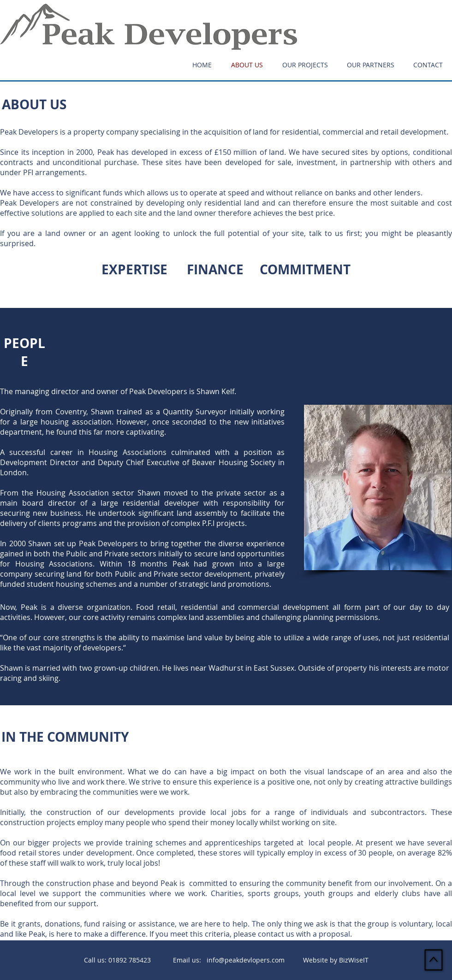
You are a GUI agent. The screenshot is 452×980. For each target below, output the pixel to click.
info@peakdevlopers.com (246, 960)
